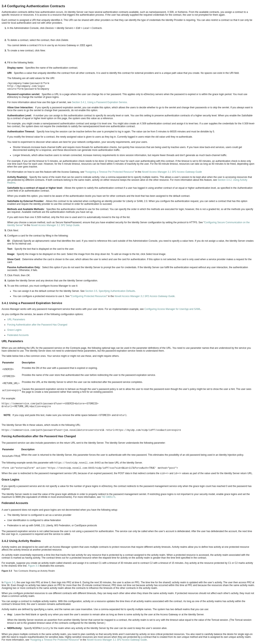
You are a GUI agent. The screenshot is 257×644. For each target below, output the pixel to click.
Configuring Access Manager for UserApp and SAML (172, 309)
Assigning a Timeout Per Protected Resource (110, 172)
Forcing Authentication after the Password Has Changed (37, 325)
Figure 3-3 (33, 566)
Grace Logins (14, 330)
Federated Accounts (18, 335)
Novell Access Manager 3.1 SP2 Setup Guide (55, 225)
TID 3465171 (108, 497)
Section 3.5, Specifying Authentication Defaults (110, 291)
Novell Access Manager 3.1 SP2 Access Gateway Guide (172, 172)
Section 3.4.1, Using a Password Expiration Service (99, 102)
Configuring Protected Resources (89, 296)
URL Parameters (16, 319)
